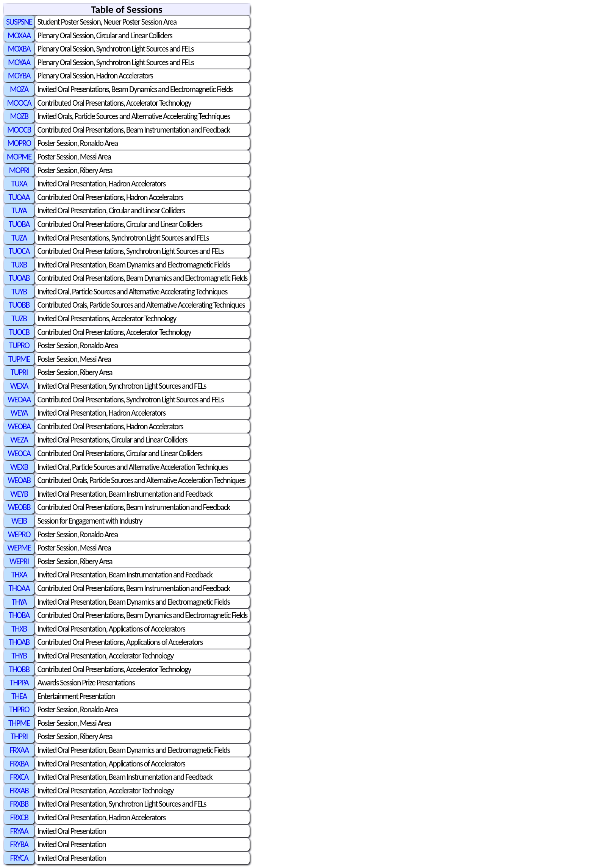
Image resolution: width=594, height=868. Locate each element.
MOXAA (19, 35)
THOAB (19, 642)
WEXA (19, 386)
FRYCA (19, 858)
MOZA (19, 89)
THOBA (19, 615)
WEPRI (19, 561)
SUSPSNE (19, 22)
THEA (19, 696)
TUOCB (19, 332)
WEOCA (19, 453)
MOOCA (19, 103)
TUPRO (19, 345)
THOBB (19, 669)
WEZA (19, 440)
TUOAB (19, 278)
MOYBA (19, 76)
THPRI (19, 736)
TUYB (19, 292)
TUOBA (19, 224)
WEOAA (19, 400)
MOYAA (19, 62)
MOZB (19, 116)
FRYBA (19, 844)
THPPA (19, 683)
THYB (19, 656)
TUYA (19, 210)
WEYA (19, 413)
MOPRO (19, 143)
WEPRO (19, 534)
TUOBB (19, 305)
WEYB (19, 494)
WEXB (19, 467)
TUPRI (19, 372)
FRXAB (19, 791)
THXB (19, 629)
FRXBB (19, 804)
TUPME (19, 359)
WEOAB (19, 480)
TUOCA (19, 251)
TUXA (19, 184)
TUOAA (19, 197)
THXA (19, 575)
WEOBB (19, 507)
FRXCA (19, 777)
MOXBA (19, 49)
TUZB (19, 318)
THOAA (19, 588)
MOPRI (19, 170)
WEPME (19, 548)
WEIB (19, 521)
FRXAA (19, 750)
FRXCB (19, 817)
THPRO (19, 709)
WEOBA (19, 426)
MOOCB (19, 130)
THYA (19, 602)
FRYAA (19, 831)
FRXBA (19, 764)
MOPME (19, 157)
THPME (19, 723)
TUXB (19, 265)
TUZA (19, 238)
